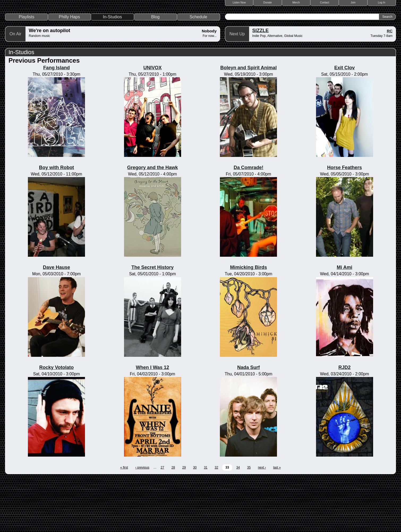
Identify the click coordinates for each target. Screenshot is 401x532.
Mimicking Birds (248, 321)
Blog (155, 70)
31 (206, 521)
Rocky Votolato (57, 421)
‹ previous (142, 521)
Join (353, 3)
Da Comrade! (249, 221)
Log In (382, 3)
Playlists (27, 70)
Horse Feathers (345, 221)
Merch (296, 3)
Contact (325, 3)
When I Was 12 (152, 421)
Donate (267, 3)
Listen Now (239, 3)
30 (195, 521)
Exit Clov (345, 121)
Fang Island (57, 121)
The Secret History (153, 321)
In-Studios (112, 70)
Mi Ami (344, 321)
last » (277, 521)
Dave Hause (57, 321)
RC (390, 85)
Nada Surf (248, 421)
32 (216, 521)
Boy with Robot (57, 221)
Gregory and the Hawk (153, 221)
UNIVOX (153, 121)
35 (249, 521)
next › (262, 521)
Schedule (199, 70)
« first (124, 521)
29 (184, 521)
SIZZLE (261, 84)
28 (173, 521)
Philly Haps (69, 70)
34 (238, 521)
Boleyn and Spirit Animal (249, 121)
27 (162, 521)
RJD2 (344, 421)
